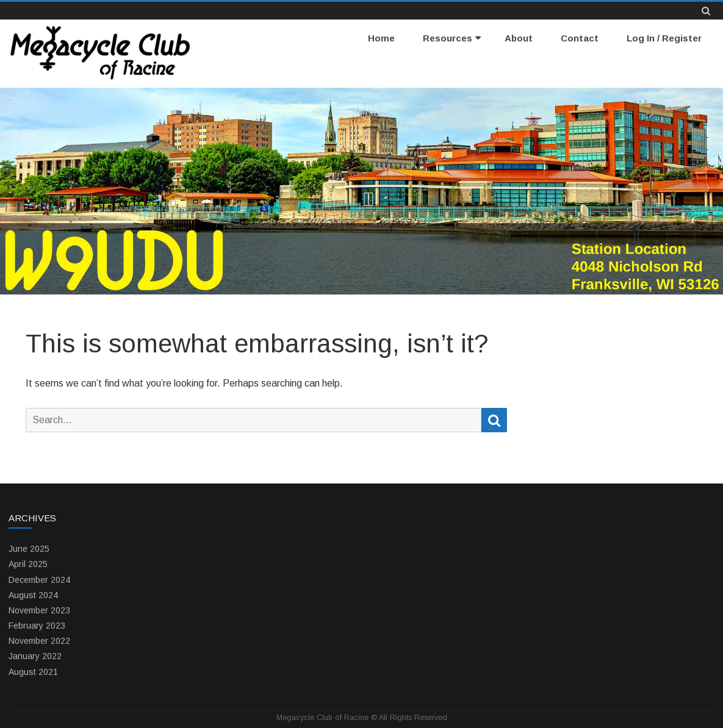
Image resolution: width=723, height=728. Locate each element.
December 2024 (39, 580)
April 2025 (28, 564)
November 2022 (39, 641)
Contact (580, 38)
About (519, 38)
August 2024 (33, 595)
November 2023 (39, 610)
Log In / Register (664, 38)
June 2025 (29, 549)
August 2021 (33, 672)
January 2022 (35, 656)
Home (381, 38)
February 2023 (37, 626)
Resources (448, 38)
